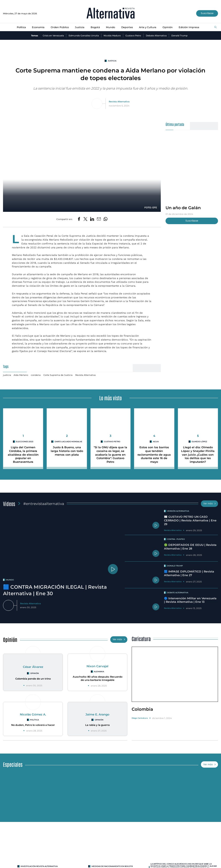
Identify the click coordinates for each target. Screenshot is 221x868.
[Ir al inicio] (111, 14)
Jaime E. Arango (97, 714)
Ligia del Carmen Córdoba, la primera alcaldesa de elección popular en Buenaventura (23, 455)
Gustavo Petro (133, 35)
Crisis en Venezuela (53, 35)
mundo (10, 580)
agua (156, 442)
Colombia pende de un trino (33, 679)
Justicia (80, 27)
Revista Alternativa (119, 101)
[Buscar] (215, 27)
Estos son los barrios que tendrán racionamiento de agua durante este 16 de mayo (154, 455)
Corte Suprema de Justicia (58, 375)
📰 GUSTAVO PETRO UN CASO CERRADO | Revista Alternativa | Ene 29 (190, 520)
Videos (9, 504)
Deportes (127, 27)
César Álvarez (33, 667)
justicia (112, 61)
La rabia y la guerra (97, 725)
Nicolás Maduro (112, 35)
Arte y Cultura (148, 27)
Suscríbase (207, 13)
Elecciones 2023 (25, 442)
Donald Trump (179, 35)
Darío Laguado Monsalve (68, 442)
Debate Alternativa (156, 35)
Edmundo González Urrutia (84, 35)
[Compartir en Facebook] (79, 219)
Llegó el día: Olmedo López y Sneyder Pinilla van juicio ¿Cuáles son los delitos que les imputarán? (198, 455)
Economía (38, 27)
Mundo (110, 27)
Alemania (99, 672)
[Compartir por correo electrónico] (99, 219)
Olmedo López (199, 442)
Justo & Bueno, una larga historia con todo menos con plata (67, 451)
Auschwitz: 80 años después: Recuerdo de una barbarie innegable (98, 678)
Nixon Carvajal (97, 666)
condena (36, 375)
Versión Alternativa (178, 511)
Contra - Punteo (176, 539)
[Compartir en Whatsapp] (106, 219)
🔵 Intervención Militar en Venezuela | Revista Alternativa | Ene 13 (190, 600)
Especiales (13, 764)
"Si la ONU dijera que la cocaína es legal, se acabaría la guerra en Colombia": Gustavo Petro (110, 455)
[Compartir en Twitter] (85, 219)
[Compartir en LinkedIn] (92, 219)
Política (21, 27)
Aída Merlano (21, 375)
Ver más (210, 504)
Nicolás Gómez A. (33, 714)
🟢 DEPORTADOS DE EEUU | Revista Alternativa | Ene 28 (190, 547)
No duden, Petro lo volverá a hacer (33, 725)
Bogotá (95, 27)
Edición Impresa (189, 27)
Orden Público (60, 27)
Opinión (168, 27)
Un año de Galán (183, 208)
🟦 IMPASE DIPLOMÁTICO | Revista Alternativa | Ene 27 (189, 573)
